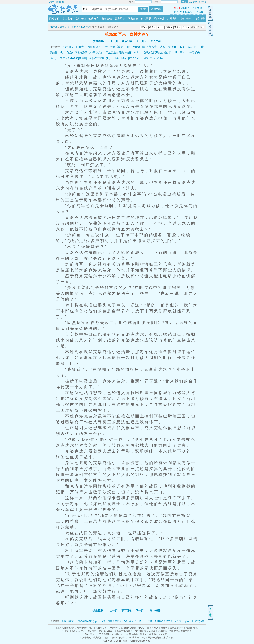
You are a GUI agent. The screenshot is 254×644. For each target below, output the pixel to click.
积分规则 (187, 12)
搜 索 (143, 9)
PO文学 (51, 2)
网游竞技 (133, 19)
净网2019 (177, 12)
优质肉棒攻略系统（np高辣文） (85, 53)
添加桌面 (60, 2)
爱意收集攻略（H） (100, 58)
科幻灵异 (146, 19)
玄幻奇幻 (81, 19)
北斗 (116, 58)
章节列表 (127, 41)
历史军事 (120, 19)
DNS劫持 (199, 12)
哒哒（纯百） (69, 621)
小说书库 (67, 19)
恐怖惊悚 (159, 19)
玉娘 (150, 621)
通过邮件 (185, 8)
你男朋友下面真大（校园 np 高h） (83, 47)
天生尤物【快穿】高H (118, 47)
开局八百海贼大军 (81, 27)
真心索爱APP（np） (88, 621)
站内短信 (197, 8)
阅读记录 (200, 19)
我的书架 (156, 9)
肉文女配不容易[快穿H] (73, 58)
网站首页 (54, 19)
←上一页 (113, 41)
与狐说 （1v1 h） (154, 58)
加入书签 (156, 41)
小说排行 (185, 19)
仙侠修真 (94, 19)
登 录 (184, 2)
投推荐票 (98, 41)
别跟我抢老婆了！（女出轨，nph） (172, 621)
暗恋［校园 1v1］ (132, 58)
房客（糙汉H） (169, 47)
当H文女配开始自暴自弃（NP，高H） (165, 53)
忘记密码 (193, 2)
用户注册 (202, 2)
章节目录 (127, 610)
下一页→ (141, 41)
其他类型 (172, 19)
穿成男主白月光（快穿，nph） (123, 53)
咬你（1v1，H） (189, 47)
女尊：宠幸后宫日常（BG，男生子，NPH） (123, 621)
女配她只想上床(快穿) (145, 47)
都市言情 (107, 19)
